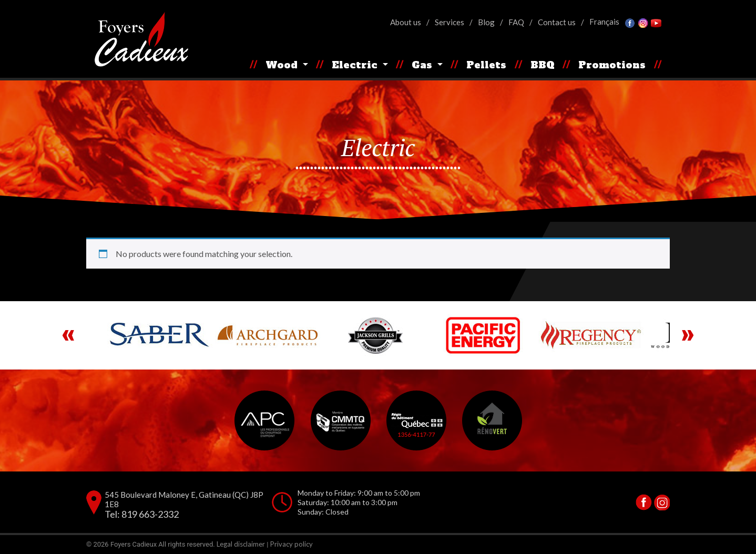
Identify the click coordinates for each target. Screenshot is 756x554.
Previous (68, 335)
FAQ (516, 22)
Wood (283, 65)
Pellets (486, 65)
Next (688, 335)
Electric (356, 65)
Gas (423, 65)
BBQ (543, 65)
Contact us (557, 22)
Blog (486, 22)
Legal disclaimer (241, 544)
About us (406, 22)
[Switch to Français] (604, 22)
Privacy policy (292, 544)
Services (449, 22)
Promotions (612, 65)
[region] (378, 335)
